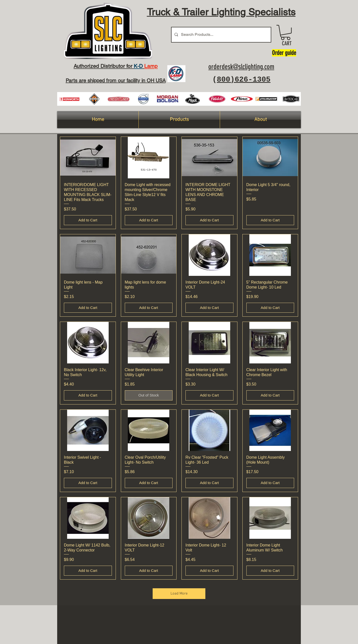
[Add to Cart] (88, 220)
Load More (179, 594)
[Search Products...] (221, 35)
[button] (286, 32)
